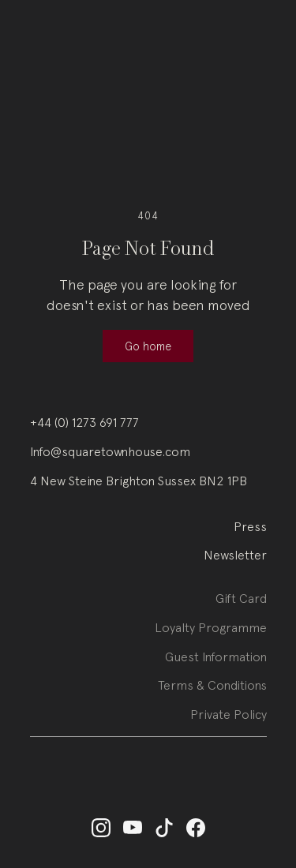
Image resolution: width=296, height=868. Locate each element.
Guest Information (216, 664)
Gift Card (241, 605)
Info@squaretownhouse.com (110, 451)
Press (250, 526)
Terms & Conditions (212, 693)
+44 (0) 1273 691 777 (84, 422)
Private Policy (229, 721)
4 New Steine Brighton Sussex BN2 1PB (139, 481)
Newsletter (235, 555)
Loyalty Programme (211, 634)
